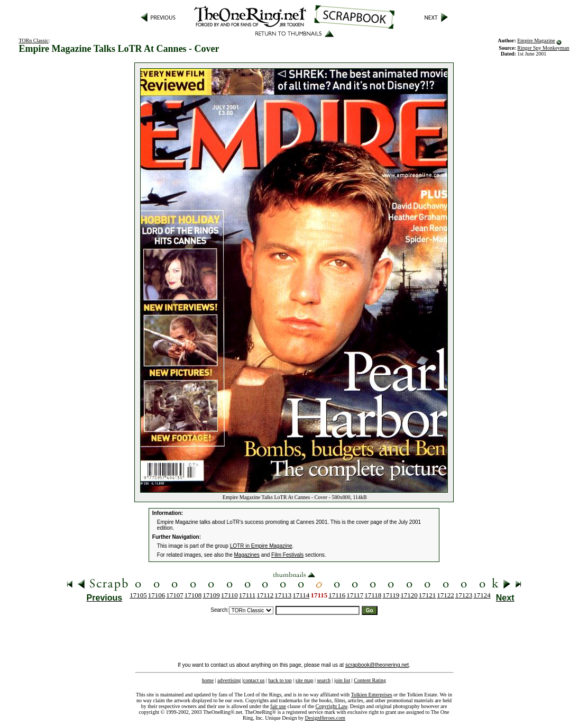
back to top (280, 680)
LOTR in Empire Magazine (261, 546)
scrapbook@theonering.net (377, 665)
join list (342, 680)
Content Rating (370, 680)
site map (305, 680)
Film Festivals (287, 555)
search (324, 680)
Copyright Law (332, 706)
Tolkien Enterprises (372, 695)
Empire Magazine (536, 40)
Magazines (247, 555)
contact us (254, 680)
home (208, 680)
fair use (278, 706)
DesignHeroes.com (325, 718)
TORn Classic (33, 40)
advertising (229, 680)
